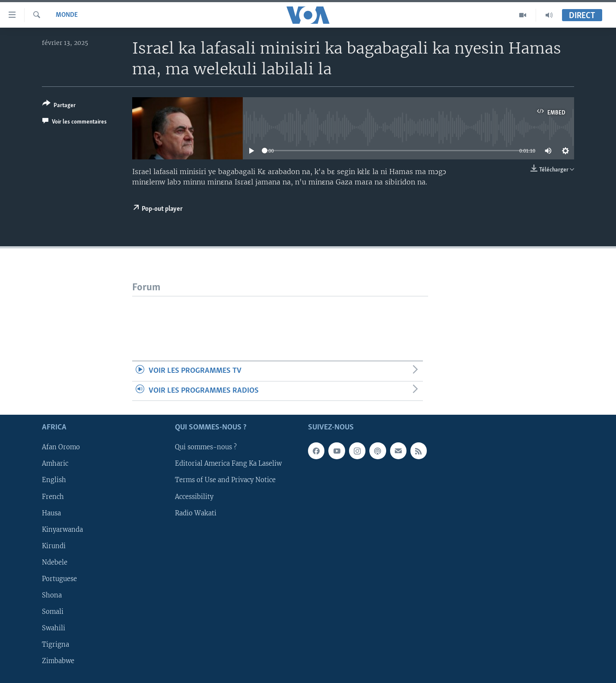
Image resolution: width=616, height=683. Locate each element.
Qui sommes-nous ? (206, 448)
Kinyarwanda (62, 530)
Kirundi (54, 546)
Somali (53, 612)
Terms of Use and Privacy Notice (225, 480)
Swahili (54, 628)
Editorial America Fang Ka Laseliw (228, 464)
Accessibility (194, 497)
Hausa (51, 513)
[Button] (59, 106)
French (53, 497)
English (54, 480)
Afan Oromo (61, 448)
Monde (67, 15)
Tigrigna (56, 645)
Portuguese (59, 579)
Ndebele (55, 562)
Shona (52, 595)
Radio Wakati (196, 513)
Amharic (55, 464)
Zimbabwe (58, 661)
